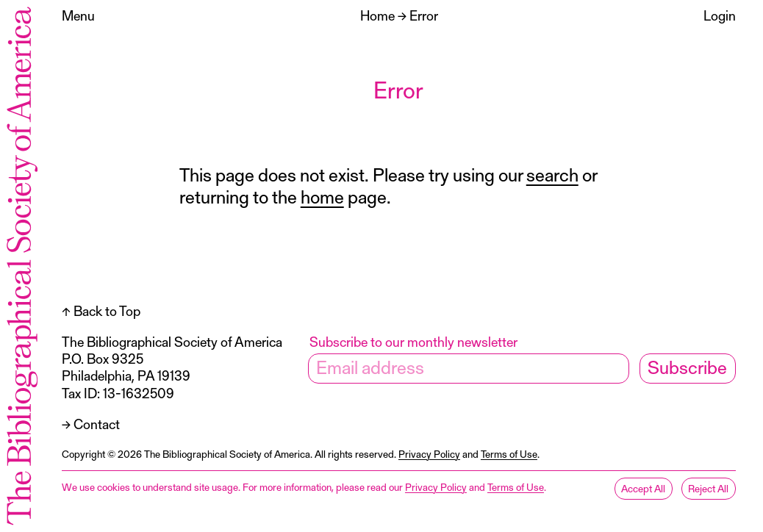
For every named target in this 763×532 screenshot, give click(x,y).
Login (720, 15)
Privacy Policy (429, 454)
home (322, 196)
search (552, 174)
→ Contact (91, 424)
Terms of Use (509, 454)
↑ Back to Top (101, 310)
